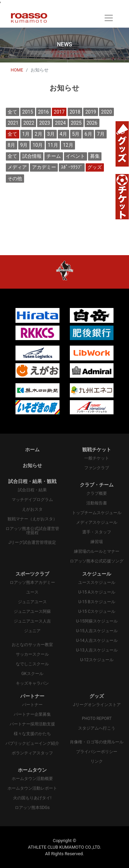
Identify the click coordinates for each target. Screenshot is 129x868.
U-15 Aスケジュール (97, 592)
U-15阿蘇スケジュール (97, 621)
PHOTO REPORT (97, 718)
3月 (51, 134)
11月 (53, 145)
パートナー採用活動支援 (32, 724)
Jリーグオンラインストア (97, 705)
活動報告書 (97, 503)
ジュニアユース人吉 (32, 621)
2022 (29, 123)
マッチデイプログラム (32, 500)
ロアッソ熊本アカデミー (32, 582)
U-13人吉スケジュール (97, 650)
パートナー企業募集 (32, 714)
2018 (75, 112)
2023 (45, 123)
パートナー (32, 705)
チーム (54, 156)
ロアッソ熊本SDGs (32, 808)
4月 (63, 134)
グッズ (95, 167)
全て (12, 112)
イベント (75, 156)
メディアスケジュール (97, 522)
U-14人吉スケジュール (97, 640)
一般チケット (97, 458)
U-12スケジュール (97, 660)
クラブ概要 (97, 493)
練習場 (97, 542)
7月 (101, 134)
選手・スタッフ (97, 532)
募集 (95, 156)
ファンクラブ (97, 468)
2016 (43, 112)
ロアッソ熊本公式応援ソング (97, 561)
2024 (60, 123)
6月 (88, 134)
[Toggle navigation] (109, 18)
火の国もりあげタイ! (32, 798)
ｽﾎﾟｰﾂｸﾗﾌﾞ (72, 167)
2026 (92, 123)
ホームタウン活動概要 (32, 779)
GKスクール (32, 674)
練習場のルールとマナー (97, 551)
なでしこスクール (32, 664)
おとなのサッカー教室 (32, 645)
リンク (97, 761)
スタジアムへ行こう (97, 728)
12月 (68, 145)
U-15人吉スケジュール (97, 631)
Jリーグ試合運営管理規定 (32, 542)
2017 (59, 112)
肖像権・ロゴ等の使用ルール (97, 742)
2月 (39, 134)
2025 (76, 123)
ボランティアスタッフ (32, 753)
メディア (17, 167)
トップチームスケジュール (97, 513)
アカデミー (44, 167)
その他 (15, 179)
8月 (11, 145)
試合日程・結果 (32, 490)
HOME (17, 70)
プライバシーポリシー (97, 752)
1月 (26, 134)
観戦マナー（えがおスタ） (32, 519)
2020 (106, 112)
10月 (38, 145)
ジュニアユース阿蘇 (32, 611)
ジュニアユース (32, 602)
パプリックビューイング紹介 (32, 743)
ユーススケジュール (97, 582)
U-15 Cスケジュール (97, 611)
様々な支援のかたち (32, 734)
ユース (32, 592)
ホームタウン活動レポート (32, 788)
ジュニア (32, 631)
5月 (76, 134)
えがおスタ (32, 509)
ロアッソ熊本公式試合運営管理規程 (32, 531)
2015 (28, 112)
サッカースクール (32, 654)
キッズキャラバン (32, 683)
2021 (13, 123)
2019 (91, 112)
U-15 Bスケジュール (97, 602)
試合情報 (32, 156)
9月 (24, 145)
